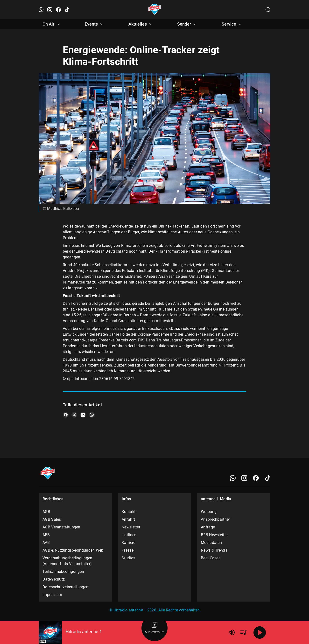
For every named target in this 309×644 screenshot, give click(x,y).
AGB (46, 512)
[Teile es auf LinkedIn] (83, 415)
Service (232, 24)
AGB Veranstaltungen (61, 527)
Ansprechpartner (215, 519)
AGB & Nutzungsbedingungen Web (73, 550)
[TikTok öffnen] (67, 10)
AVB (46, 543)
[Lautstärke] (232, 632)
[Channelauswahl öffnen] (268, 10)
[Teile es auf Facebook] (66, 415)
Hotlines (129, 535)
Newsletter (131, 527)
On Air (52, 24)
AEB (46, 535)
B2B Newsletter (214, 535)
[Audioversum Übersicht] (154, 628)
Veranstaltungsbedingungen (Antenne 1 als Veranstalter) (67, 561)
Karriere (128, 543)
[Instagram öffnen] (50, 10)
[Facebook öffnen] (58, 10)
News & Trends (214, 550)
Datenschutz (54, 579)
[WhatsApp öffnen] (41, 10)
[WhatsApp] (233, 478)
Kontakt (129, 512)
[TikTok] (267, 478)
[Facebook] (256, 478)
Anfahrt (128, 519)
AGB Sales (52, 519)
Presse (128, 550)
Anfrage (208, 527)
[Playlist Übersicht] (243, 632)
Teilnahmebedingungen (63, 571)
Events (95, 24)
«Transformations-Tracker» (179, 251)
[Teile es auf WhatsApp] (92, 415)
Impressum (52, 595)
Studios (128, 558)
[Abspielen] (260, 632)
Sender (187, 24)
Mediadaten (211, 543)
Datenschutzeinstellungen (65, 587)
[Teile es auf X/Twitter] (74, 415)
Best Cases (211, 558)
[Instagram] (244, 478)
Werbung (209, 512)
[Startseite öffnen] (155, 10)
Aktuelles (141, 24)
